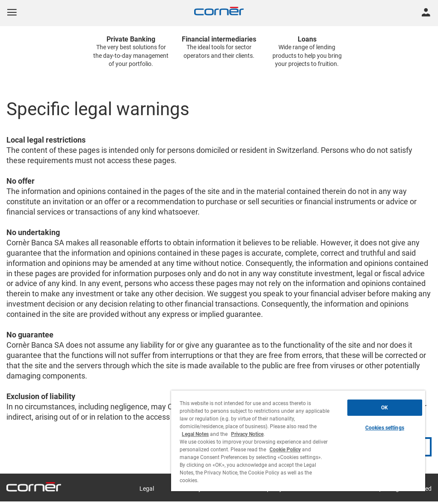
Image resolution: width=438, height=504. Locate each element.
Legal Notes (195, 434)
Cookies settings (385, 428)
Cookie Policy (285, 450)
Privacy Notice (247, 434)
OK (385, 408)
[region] (298, 441)
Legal (147, 489)
